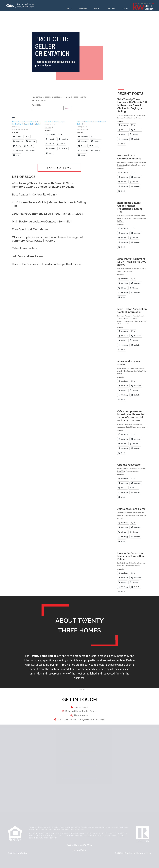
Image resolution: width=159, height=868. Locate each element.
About (69, 9)
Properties (83, 9)
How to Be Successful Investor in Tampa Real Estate (46, 264)
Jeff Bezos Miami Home (28, 256)
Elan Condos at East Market (30, 229)
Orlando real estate (25, 248)
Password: (47, 107)
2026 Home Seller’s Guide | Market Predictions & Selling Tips (130, 207)
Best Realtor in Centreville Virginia (55, 122)
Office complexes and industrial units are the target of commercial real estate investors (47, 239)
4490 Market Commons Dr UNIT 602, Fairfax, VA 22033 (48, 214)
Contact (125, 9)
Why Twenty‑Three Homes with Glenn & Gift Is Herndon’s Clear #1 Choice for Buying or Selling (43, 185)
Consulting (110, 9)
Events (96, 9)
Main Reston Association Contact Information (42, 221)
